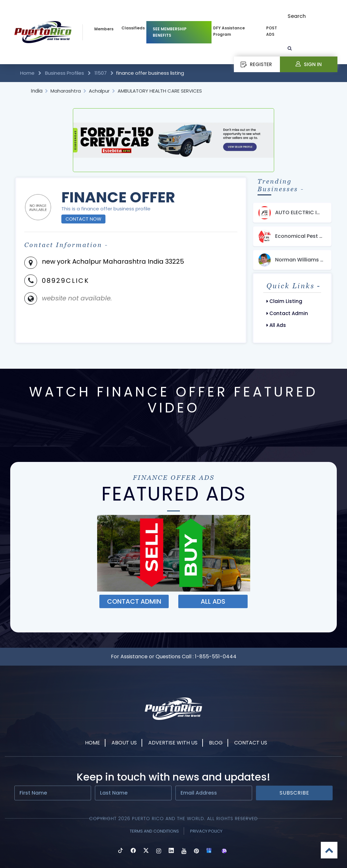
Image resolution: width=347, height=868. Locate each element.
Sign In (309, 64)
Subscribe (294, 793)
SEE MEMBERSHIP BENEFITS (170, 32)
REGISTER (256, 64)
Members (104, 29)
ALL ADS (213, 601)
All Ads (276, 325)
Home (28, 73)
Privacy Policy (206, 831)
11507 (101, 73)
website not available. (77, 298)
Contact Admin (287, 313)
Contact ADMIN (134, 601)
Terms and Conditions (154, 831)
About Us (124, 743)
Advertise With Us (173, 743)
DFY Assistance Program (229, 31)
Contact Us (251, 743)
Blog (216, 743)
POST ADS (272, 31)
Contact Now (83, 219)
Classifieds (133, 28)
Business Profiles (65, 73)
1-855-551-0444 (216, 657)
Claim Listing (284, 301)
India (37, 91)
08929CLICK (66, 281)
